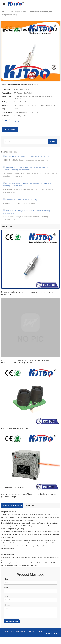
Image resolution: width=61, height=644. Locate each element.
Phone (6, 588)
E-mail (6, 596)
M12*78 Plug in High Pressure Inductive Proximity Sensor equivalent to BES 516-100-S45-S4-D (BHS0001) (30, 361)
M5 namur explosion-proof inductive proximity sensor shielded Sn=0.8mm (27, 293)
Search (52, 141)
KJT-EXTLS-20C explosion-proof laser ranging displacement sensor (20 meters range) (29, 495)
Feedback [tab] (29, 506)
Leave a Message (12, 621)
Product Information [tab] (12, 506)
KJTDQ (5, 12)
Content (7, 605)
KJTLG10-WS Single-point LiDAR (15, 428)
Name (6, 579)
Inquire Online (10, 129)
